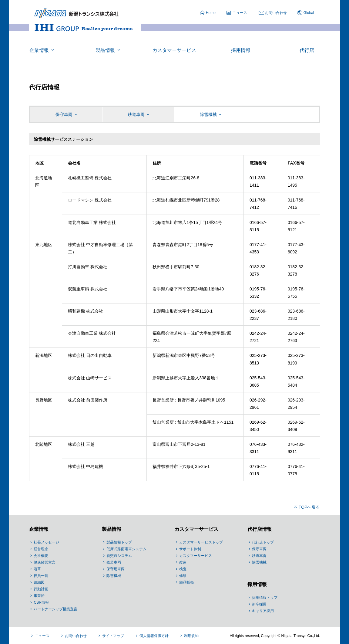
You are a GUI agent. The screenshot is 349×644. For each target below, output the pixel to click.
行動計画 (41, 589)
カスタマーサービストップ (201, 542)
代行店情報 (260, 529)
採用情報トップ (265, 598)
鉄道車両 (114, 562)
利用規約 (191, 636)
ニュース (240, 13)
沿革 (37, 569)
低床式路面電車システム (126, 549)
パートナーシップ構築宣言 (55, 609)
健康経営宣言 (45, 562)
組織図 (39, 582)
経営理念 (41, 549)
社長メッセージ (46, 542)
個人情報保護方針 (154, 636)
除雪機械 (114, 576)
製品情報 (112, 529)
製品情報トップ (119, 542)
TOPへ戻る (309, 507)
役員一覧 (41, 576)
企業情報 (39, 529)
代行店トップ (263, 542)
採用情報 (257, 584)
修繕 (183, 576)
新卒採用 (259, 604)
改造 (183, 562)
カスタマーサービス (196, 529)
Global (309, 13)
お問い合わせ (276, 13)
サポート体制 (190, 549)
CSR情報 (41, 602)
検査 (183, 569)
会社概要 (41, 556)
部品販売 (186, 582)
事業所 (39, 596)
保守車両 (259, 549)
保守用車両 (116, 569)
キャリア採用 (263, 611)
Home (211, 13)
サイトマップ (113, 636)
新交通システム (119, 556)
